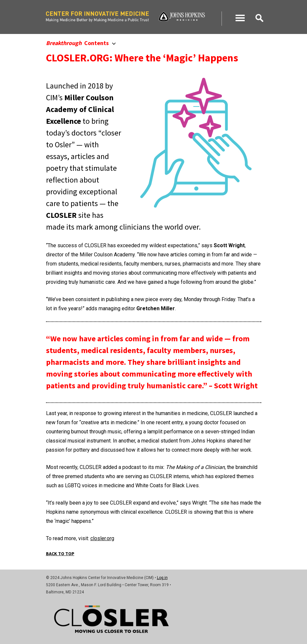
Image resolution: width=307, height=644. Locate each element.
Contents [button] (81, 43)
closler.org (102, 538)
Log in (162, 578)
